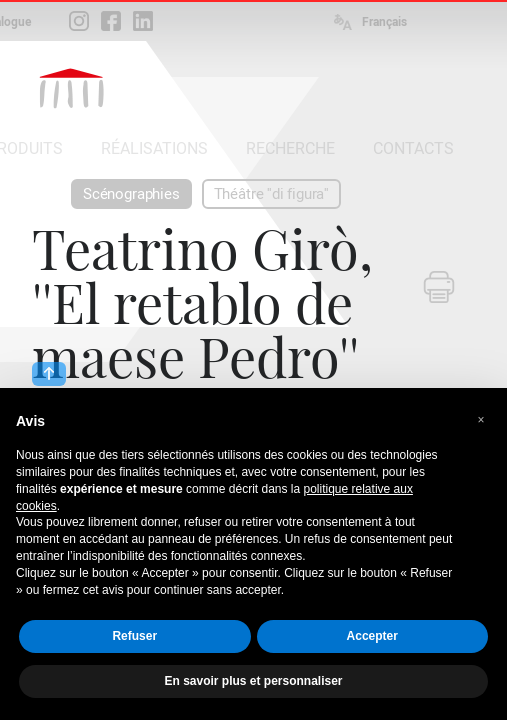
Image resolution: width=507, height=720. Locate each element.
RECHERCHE (290, 148)
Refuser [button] (134, 636)
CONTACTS (413, 148)
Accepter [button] (372, 636)
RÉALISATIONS (154, 148)
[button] (481, 420)
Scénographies (131, 194)
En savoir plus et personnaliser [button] (253, 681)
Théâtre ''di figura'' (271, 194)
